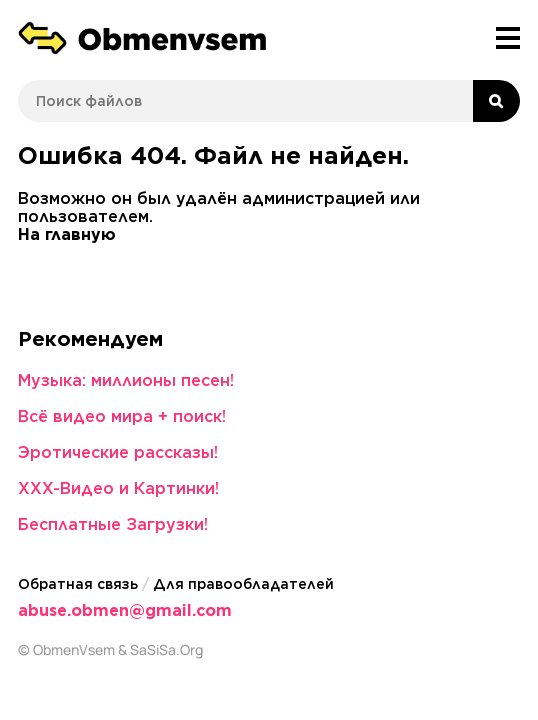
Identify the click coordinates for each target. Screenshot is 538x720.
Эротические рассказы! (118, 452)
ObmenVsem (74, 650)
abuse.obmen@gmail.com (125, 610)
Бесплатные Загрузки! (113, 524)
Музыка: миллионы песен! (126, 380)
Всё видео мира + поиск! (122, 416)
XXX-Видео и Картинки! (118, 488)
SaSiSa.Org (166, 650)
